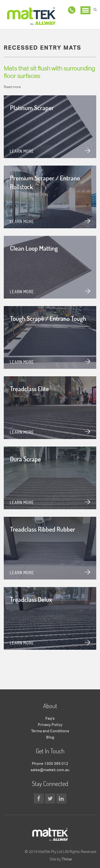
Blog (50, 738)
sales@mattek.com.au (50, 770)
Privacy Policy (50, 725)
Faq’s (50, 719)
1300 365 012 (56, 764)
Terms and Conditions (50, 731)
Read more (12, 87)
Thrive (67, 859)
